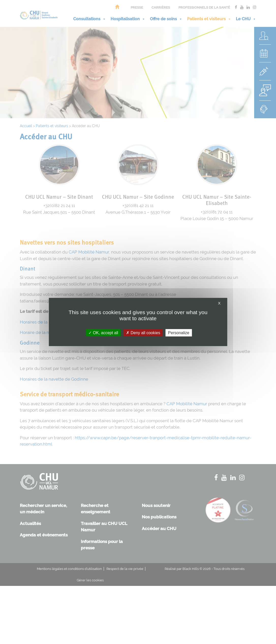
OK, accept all (103, 333)
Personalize (179, 333)
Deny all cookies (143, 333)
